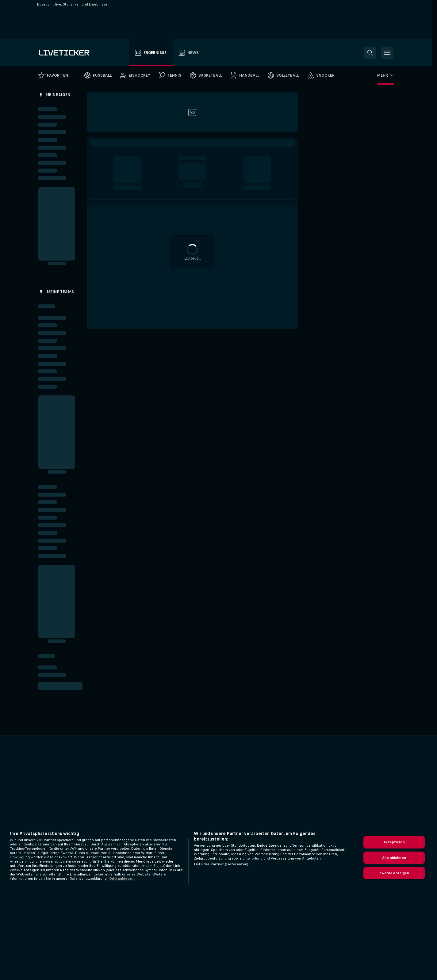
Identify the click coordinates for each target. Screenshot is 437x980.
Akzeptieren (394, 842)
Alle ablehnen (394, 858)
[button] (370, 53)
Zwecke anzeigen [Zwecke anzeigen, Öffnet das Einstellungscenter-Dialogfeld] (394, 873)
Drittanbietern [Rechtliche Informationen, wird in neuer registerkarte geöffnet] (122, 879)
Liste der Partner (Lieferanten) (221, 864)
